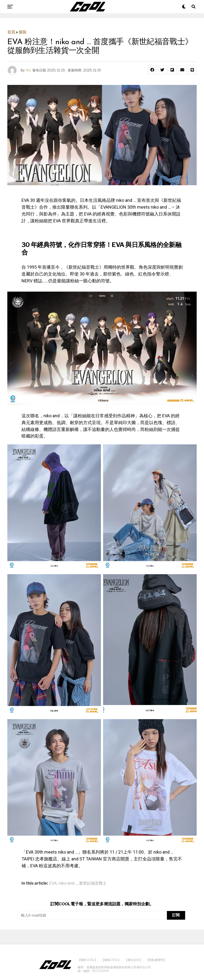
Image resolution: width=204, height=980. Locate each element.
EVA (53, 883)
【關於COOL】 (88, 960)
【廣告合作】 (133, 960)
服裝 (22, 32)
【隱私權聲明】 (156, 960)
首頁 (11, 32)
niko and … (68, 883)
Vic (28, 70)
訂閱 (176, 915)
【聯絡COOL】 (111, 960)
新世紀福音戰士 (93, 883)
